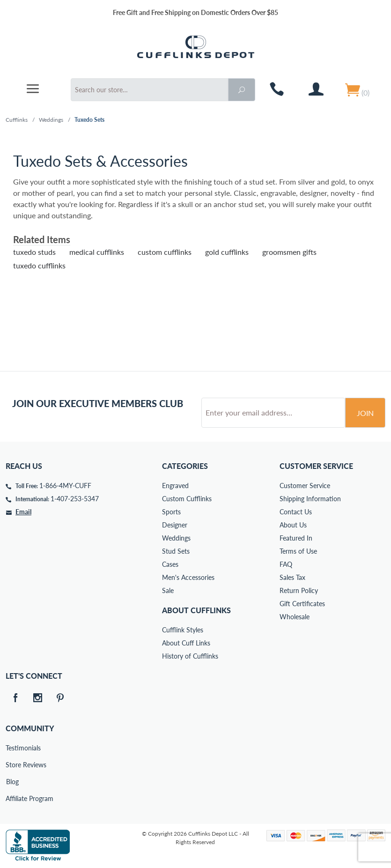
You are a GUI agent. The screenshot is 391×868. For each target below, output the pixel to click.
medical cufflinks (97, 252)
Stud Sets (176, 551)
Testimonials (12, 748)
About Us (293, 525)
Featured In (296, 538)
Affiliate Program (12, 798)
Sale (168, 590)
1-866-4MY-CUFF (65, 486)
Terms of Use (298, 551)
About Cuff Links (186, 643)
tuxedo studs (34, 252)
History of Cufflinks (190, 656)
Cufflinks (17, 120)
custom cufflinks (165, 252)
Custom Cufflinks (187, 499)
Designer (175, 525)
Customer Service (305, 486)
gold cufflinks (227, 252)
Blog (12, 782)
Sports (171, 512)
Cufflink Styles (183, 630)
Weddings (51, 120)
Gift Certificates (302, 604)
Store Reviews (12, 765)
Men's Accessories (188, 577)
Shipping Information (310, 499)
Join (365, 413)
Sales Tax (292, 577)
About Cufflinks (196, 610)
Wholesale (295, 617)
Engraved (175, 486)
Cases (170, 564)
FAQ (286, 564)
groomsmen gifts (289, 252)
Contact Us (296, 512)
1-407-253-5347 (75, 499)
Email (23, 512)
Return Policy (299, 590)
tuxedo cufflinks (39, 265)
